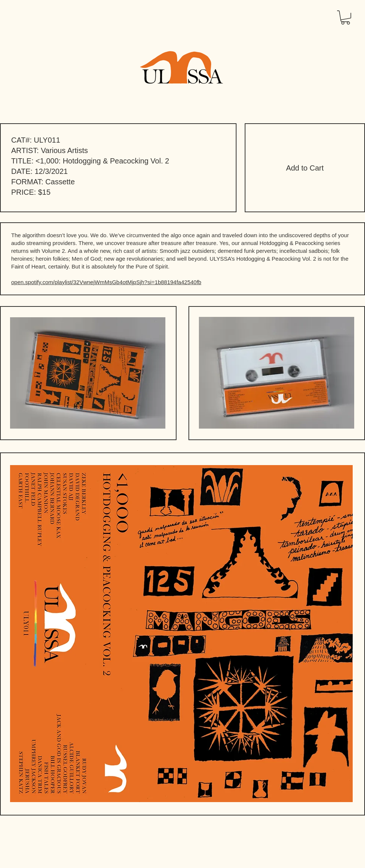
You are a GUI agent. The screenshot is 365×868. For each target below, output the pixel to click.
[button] (345, 18)
